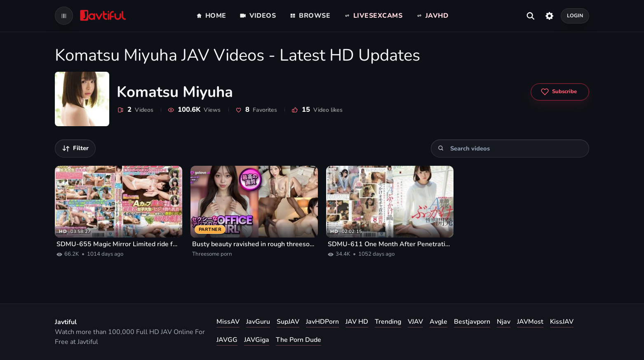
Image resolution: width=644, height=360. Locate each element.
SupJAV (288, 322)
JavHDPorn (322, 322)
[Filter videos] (75, 148)
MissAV (228, 322)
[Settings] (549, 16)
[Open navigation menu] (64, 16)
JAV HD (357, 322)
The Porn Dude (298, 340)
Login (575, 15)
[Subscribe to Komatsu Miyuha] (560, 92)
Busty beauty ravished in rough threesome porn (254, 244)
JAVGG (227, 340)
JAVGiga (257, 340)
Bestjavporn (472, 322)
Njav (504, 322)
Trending (388, 322)
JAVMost (530, 322)
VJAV (415, 322)
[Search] (441, 148)
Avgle (438, 322)
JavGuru (258, 322)
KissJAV (562, 322)
